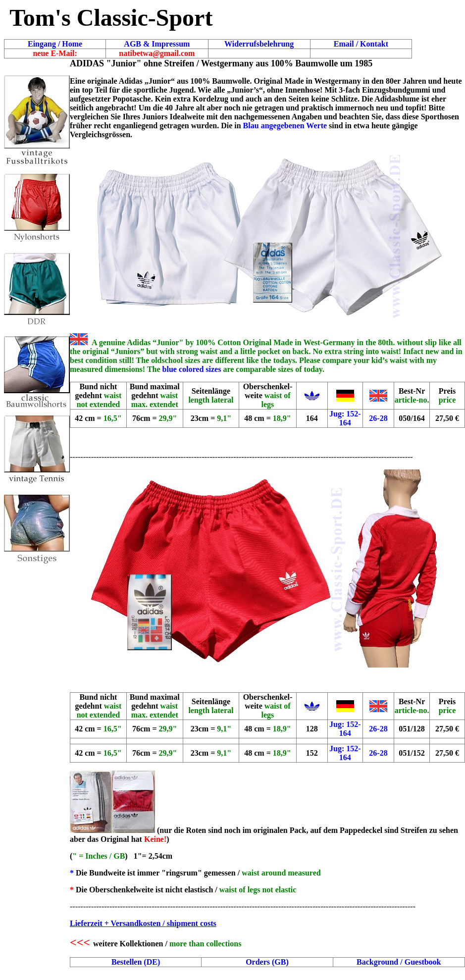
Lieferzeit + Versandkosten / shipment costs (143, 923)
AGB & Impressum (157, 44)
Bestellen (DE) (136, 962)
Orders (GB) (267, 962)
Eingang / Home (55, 44)
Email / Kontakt (361, 44)
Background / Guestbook (399, 962)
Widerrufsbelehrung (259, 44)
